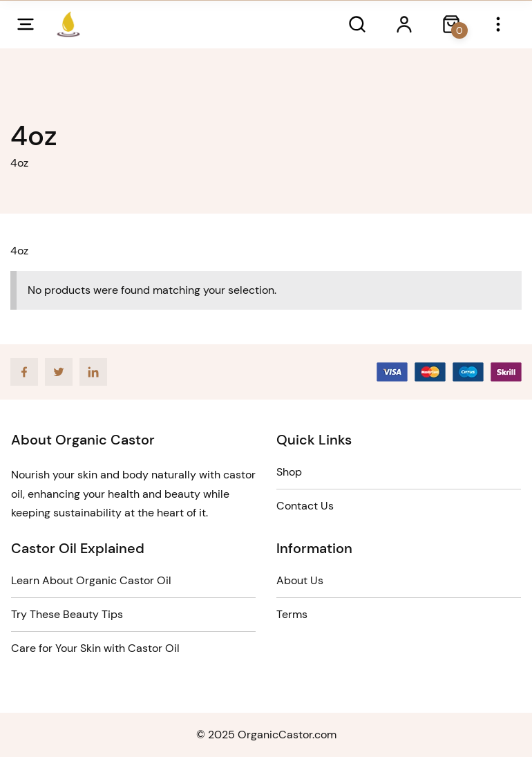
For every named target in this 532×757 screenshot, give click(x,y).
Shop (289, 472)
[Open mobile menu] (26, 24)
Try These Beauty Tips (67, 614)
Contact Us (305, 506)
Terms (292, 614)
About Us (300, 580)
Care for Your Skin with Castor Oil (95, 648)
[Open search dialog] (357, 24)
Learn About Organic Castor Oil (91, 580)
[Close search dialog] (451, 24)
